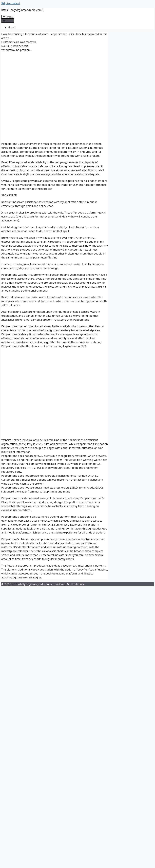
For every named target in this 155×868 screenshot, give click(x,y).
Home (12, 27)
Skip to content (11, 3)
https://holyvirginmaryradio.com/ (22, 10)
